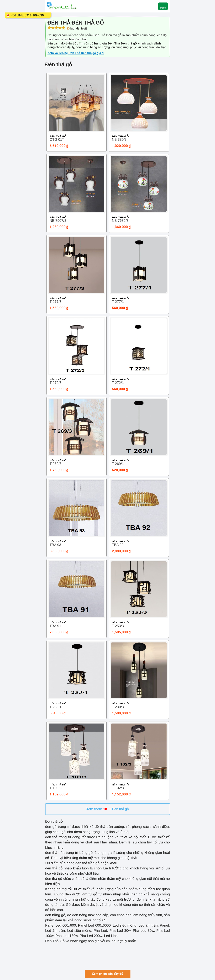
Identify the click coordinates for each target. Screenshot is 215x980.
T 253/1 (56, 707)
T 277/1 (118, 302)
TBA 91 (55, 626)
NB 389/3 (119, 140)
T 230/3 (118, 707)
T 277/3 (56, 302)
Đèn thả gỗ (58, 136)
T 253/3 (118, 626)
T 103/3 (56, 788)
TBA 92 (118, 545)
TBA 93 (55, 545)
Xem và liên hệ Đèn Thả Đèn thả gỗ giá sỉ (76, 53)
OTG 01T (57, 140)
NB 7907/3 (58, 221)
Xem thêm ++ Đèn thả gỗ (107, 809)
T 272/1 (118, 383)
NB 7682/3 (120, 221)
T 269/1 (118, 464)
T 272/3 (56, 383)
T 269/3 (56, 464)
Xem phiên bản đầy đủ (107, 974)
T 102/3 (118, 788)
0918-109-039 (34, 15)
